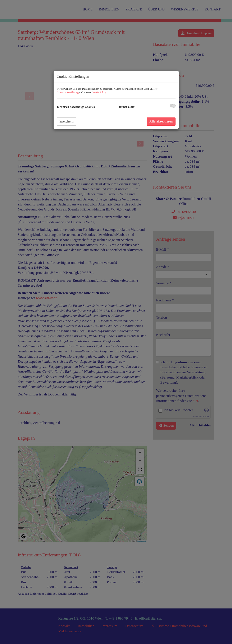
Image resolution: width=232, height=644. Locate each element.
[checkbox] (173, 106)
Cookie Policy (99, 92)
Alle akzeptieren (161, 121)
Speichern (67, 121)
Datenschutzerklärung (68, 92)
